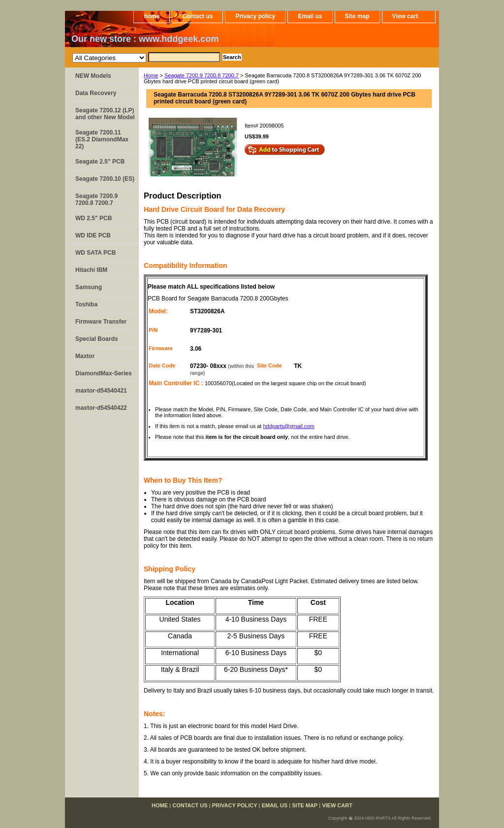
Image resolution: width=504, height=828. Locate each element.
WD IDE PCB (93, 235)
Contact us (197, 16)
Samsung (89, 287)
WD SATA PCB (95, 253)
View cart (405, 16)
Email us (310, 16)
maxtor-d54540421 (101, 391)
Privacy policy (255, 16)
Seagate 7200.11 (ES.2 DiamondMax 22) (102, 139)
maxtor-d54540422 (101, 408)
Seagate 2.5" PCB (100, 162)
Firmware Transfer (101, 322)
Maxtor (85, 356)
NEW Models (93, 76)
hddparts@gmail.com (288, 426)
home (152, 16)
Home (151, 75)
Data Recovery (96, 93)
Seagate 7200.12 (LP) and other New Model (105, 114)
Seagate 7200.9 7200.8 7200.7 (202, 75)
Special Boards (97, 339)
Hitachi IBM (91, 270)
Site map (357, 16)
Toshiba (86, 304)
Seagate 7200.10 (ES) (105, 179)
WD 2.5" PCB (94, 218)
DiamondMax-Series (104, 373)
